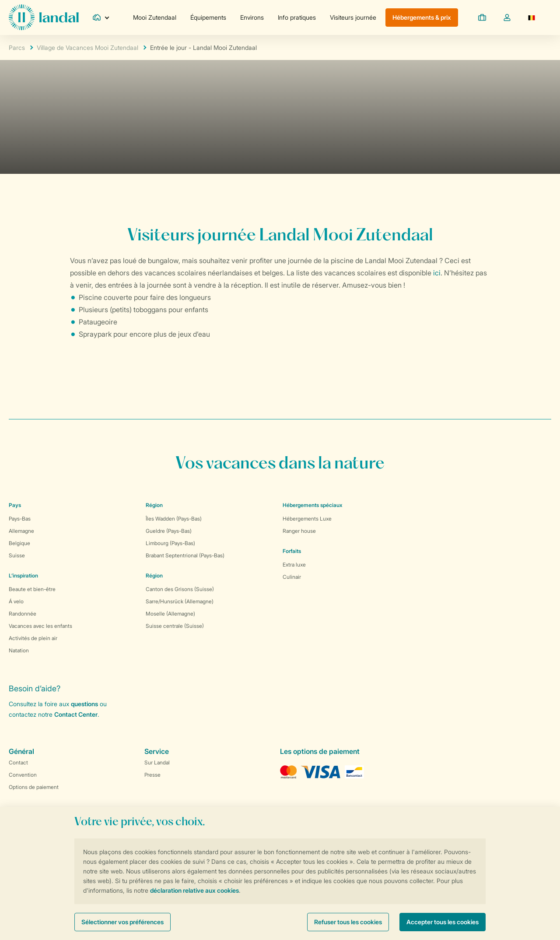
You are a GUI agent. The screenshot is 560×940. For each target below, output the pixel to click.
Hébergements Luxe (307, 519)
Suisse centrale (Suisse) (175, 626)
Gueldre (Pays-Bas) (169, 531)
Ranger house (299, 531)
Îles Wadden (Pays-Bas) (174, 519)
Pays (15, 505)
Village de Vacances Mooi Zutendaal (87, 48)
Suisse (17, 555)
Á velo (16, 601)
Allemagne (21, 531)
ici (437, 273)
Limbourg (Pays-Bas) (170, 543)
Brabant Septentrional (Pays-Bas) (185, 555)
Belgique (19, 543)
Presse (152, 775)
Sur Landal (157, 762)
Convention (23, 775)
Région (154, 505)
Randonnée (23, 614)
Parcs (17, 48)
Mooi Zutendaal (155, 17)
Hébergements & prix (422, 17)
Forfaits (292, 551)
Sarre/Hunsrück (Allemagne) (180, 601)
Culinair (292, 577)
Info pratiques (297, 17)
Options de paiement (34, 787)
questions (84, 704)
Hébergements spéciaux (313, 505)
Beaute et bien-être (32, 589)
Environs (252, 17)
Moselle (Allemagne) (170, 614)
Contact (18, 762)
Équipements (208, 17)
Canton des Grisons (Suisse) (180, 589)
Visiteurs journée (353, 17)
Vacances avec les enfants (40, 626)
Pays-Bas (20, 519)
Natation (19, 650)
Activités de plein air (33, 638)
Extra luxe (294, 565)
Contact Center (76, 714)
